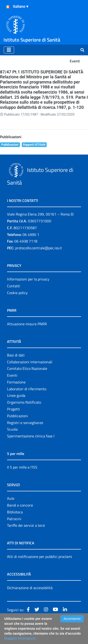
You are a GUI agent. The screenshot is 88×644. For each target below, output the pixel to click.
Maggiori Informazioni (20, 638)
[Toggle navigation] (9, 50)
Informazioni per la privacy (28, 279)
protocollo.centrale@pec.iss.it (39, 248)
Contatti (14, 286)
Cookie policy (17, 293)
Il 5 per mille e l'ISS (22, 467)
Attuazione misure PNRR (27, 324)
